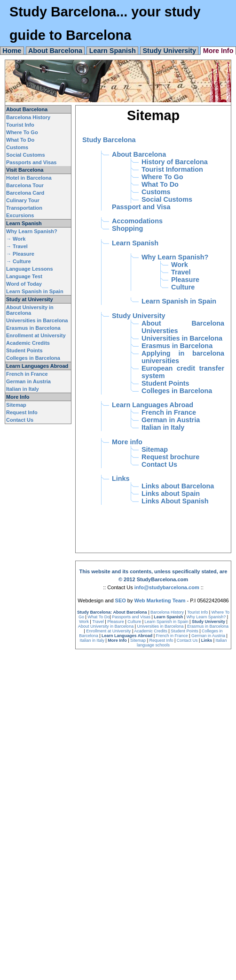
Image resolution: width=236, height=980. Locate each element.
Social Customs (26, 155)
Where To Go (22, 132)
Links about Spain (171, 494)
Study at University (30, 299)
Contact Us (20, 420)
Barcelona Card (25, 193)
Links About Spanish (175, 501)
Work (180, 265)
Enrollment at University (36, 335)
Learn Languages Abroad (37, 366)
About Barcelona (55, 51)
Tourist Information (172, 169)
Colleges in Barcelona (33, 358)
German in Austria (28, 381)
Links (121, 479)
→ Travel (17, 246)
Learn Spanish (113, 51)
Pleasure (185, 280)
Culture (183, 287)
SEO (121, 600)
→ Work (16, 239)
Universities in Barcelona (37, 320)
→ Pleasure (20, 254)
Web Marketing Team (160, 600)
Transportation (24, 208)
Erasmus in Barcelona (33, 328)
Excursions (20, 215)
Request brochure (170, 457)
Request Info (22, 412)
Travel (181, 272)
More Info (218, 51)
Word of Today (24, 284)
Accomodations (137, 221)
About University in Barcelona (30, 310)
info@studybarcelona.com (167, 587)
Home (12, 51)
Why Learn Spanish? (32, 231)
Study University (169, 51)
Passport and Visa (141, 207)
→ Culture (19, 261)
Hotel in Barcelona (29, 178)
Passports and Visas (31, 162)
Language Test (24, 276)
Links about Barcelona (178, 486)
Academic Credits (28, 343)
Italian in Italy (23, 389)
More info (127, 442)
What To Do (20, 140)
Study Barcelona (109, 140)
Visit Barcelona (25, 170)
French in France (27, 374)
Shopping (127, 228)
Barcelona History (28, 117)
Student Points (24, 350)
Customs (17, 147)
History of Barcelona (175, 162)
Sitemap (16, 405)
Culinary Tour (23, 200)
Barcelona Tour (25, 185)
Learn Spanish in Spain (35, 291)
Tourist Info (20, 125)
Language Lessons (30, 269)
